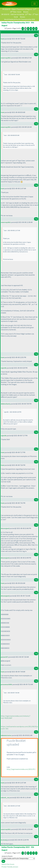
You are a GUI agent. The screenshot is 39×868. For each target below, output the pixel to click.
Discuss (26, 12)
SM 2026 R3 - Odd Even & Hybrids (13, 14)
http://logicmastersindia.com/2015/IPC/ (21, 769)
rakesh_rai (5, 797)
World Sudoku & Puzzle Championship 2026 (20, 19)
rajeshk (4, 368)
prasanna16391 (6, 684)
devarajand (5, 528)
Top (36, 35)
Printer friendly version (10, 867)
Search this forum (8, 864)
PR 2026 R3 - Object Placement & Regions (17, 9)
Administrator (6, 735)
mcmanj (4, 840)
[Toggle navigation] (35, 4)
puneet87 (4, 657)
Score (19, 12)
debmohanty (6, 404)
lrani (3, 39)
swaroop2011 (6, 58)
